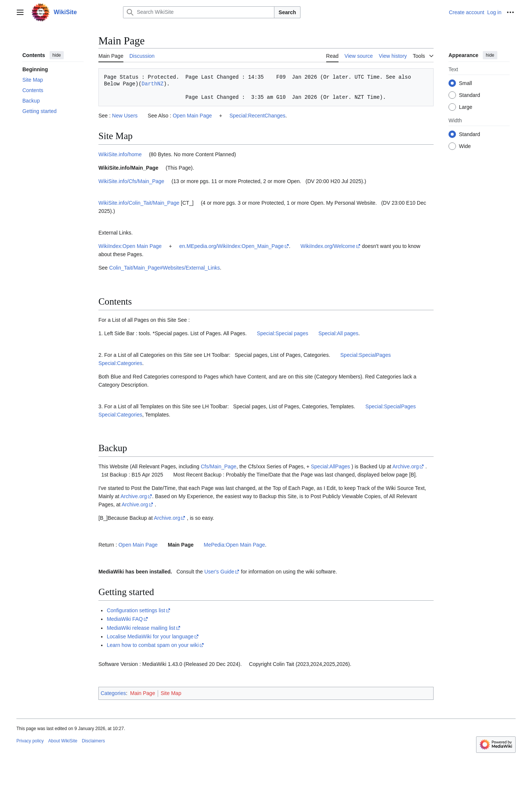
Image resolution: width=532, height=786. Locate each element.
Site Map (171, 693)
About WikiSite (63, 741)
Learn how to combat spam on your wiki (153, 645)
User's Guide (219, 572)
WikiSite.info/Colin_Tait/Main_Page (140, 203)
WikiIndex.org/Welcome (328, 246)
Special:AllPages (330, 466)
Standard (470, 95)
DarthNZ (153, 84)
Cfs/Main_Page (218, 466)
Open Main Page (192, 116)
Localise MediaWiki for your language (150, 636)
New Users (125, 116)
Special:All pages (338, 333)
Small (465, 83)
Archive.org (405, 466)
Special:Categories (120, 363)
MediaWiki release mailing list (141, 628)
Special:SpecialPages (366, 355)
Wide (465, 146)
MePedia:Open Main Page (234, 545)
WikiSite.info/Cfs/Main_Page (131, 181)
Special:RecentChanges (257, 116)
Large (466, 107)
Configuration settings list (136, 610)
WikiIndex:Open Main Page (130, 246)
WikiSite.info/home (120, 154)
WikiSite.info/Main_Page (128, 168)
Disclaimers (93, 741)
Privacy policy (30, 741)
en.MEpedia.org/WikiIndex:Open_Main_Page (232, 246)
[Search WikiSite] (199, 12)
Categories (113, 693)
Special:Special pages (283, 333)
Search (287, 12)
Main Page (181, 545)
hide (57, 55)
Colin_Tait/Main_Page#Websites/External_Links (165, 268)
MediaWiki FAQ (125, 619)
